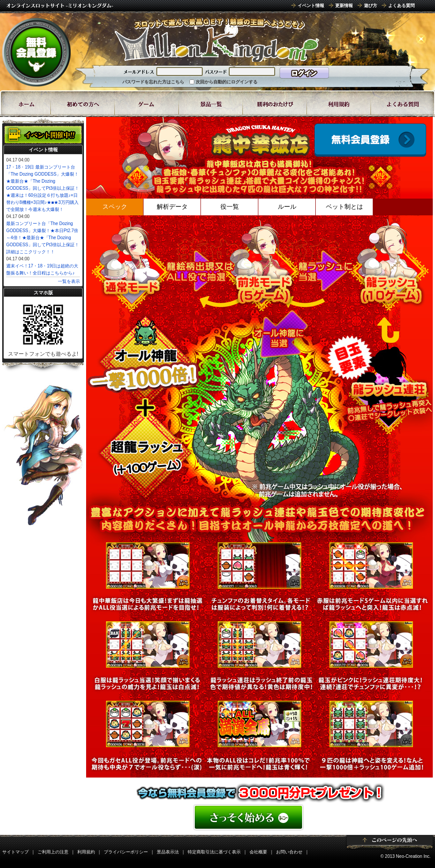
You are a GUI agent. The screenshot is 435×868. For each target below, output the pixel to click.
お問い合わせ (289, 852)
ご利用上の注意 (53, 852)
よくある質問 (401, 6)
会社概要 (258, 852)
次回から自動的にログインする (227, 82)
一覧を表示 (69, 281)
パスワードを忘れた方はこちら (153, 82)
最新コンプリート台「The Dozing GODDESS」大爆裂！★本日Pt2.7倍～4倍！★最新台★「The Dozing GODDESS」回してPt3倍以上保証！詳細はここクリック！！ (43, 238)
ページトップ (390, 842)
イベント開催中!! (43, 135)
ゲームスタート (370, 140)
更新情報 (344, 6)
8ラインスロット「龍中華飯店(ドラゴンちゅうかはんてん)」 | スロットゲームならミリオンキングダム (216, 40)
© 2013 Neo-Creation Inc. (405, 856)
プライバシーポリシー (126, 852)
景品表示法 (168, 852)
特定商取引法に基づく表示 (214, 852)
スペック (115, 207)
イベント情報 (311, 6)
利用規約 (86, 852)
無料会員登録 (36, 52)
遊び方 (371, 6)
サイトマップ (15, 852)
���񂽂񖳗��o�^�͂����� (259, 817)
